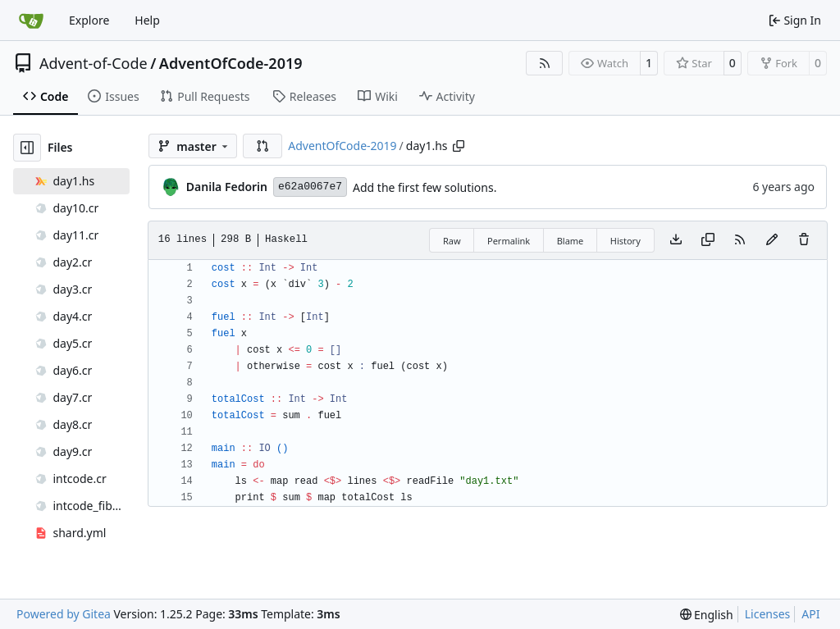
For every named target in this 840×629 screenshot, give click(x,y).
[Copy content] (708, 240)
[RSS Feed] (545, 63)
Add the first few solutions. (425, 187)
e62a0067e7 (310, 187)
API (810, 614)
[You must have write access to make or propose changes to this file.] (804, 240)
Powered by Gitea (64, 614)
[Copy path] (459, 146)
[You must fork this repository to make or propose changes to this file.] (772, 240)
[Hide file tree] (27, 148)
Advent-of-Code (94, 63)
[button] (262, 146)
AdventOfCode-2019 (231, 63)
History (625, 241)
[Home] (31, 21)
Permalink (509, 241)
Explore (89, 20)
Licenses (768, 614)
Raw (452, 241)
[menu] (707, 615)
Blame (571, 241)
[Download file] (676, 240)
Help (147, 20)
